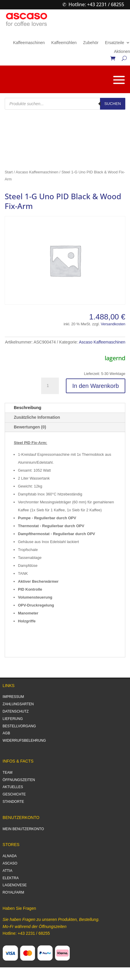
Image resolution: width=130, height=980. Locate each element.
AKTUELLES (13, 787)
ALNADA (10, 856)
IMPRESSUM (13, 697)
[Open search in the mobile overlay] (65, 104)
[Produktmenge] (50, 386)
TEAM (7, 773)
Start (9, 172)
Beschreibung (27, 408)
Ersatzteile (115, 43)
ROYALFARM (13, 892)
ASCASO (10, 863)
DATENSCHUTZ (16, 711)
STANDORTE (13, 802)
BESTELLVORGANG (19, 726)
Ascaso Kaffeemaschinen (37, 172)
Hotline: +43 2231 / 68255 (96, 4)
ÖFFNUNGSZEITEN (19, 780)
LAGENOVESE (15, 885)
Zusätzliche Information (37, 417)
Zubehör (91, 43)
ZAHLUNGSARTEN (18, 704)
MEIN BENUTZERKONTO (23, 829)
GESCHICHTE (14, 794)
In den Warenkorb (96, 386)
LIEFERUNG (13, 719)
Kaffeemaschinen (29, 43)
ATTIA (7, 871)
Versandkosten (113, 324)
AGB (6, 733)
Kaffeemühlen (64, 43)
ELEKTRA (11, 878)
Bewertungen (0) (30, 427)
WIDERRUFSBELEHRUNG (24, 741)
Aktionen (122, 52)
